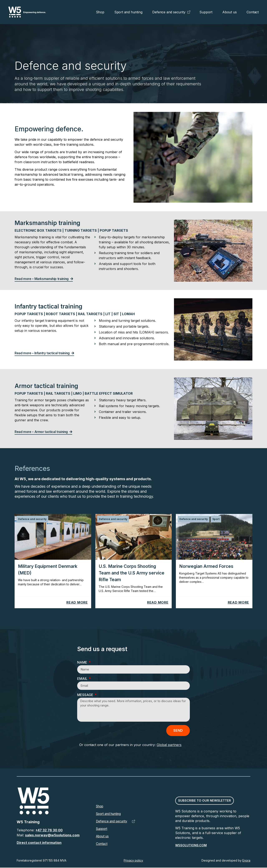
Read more (77, 602)
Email (83, 679)
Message (86, 695)
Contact (253, 12)
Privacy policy (133, 861)
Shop (100, 12)
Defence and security (169, 12)
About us (229, 12)
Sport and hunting (128, 12)
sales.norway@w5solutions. (49, 836)
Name (83, 663)
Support (206, 12)
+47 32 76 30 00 (49, 831)
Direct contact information (39, 843)
